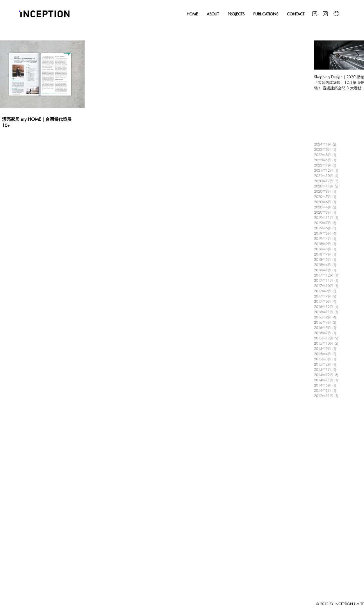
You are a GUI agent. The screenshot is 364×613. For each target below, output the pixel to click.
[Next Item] (357, 55)
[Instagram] (325, 14)
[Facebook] (314, 14)
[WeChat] (336, 14)
